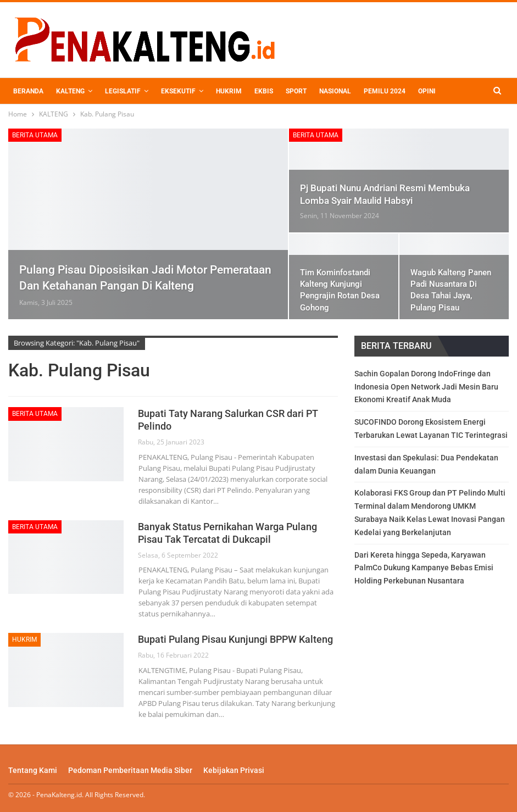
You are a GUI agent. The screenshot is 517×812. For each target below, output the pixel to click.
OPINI (427, 91)
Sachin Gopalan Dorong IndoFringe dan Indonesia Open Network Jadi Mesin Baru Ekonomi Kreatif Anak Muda (426, 387)
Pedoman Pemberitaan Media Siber (130, 770)
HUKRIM (229, 91)
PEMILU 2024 (385, 91)
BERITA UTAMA (35, 135)
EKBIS (264, 91)
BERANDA (28, 91)
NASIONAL (335, 91)
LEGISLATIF (123, 91)
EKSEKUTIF (178, 91)
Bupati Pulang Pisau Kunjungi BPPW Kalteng (235, 639)
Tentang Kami (33, 770)
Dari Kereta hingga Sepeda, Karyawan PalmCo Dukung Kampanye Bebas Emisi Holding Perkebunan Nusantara (424, 568)
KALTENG (70, 91)
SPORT (296, 91)
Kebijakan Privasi (234, 770)
